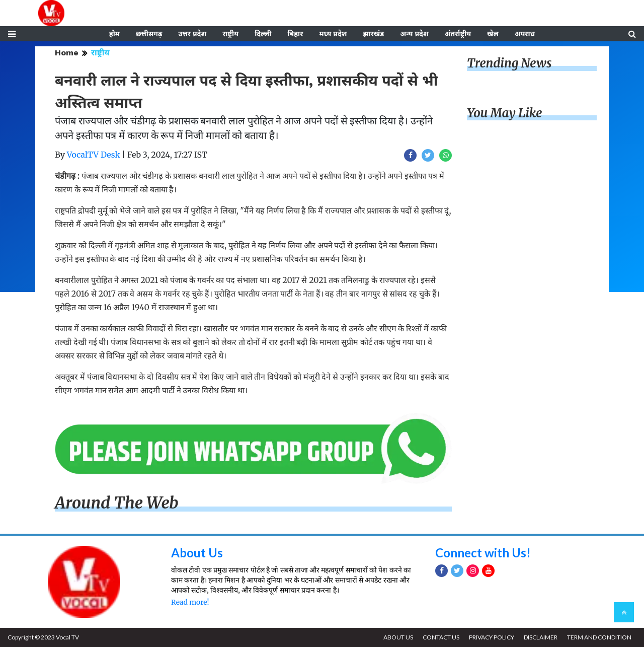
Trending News (509, 63)
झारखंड (373, 34)
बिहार (295, 34)
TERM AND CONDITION (599, 637)
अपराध (525, 34)
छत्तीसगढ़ (149, 34)
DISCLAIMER (541, 637)
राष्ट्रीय (230, 34)
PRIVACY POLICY (492, 637)
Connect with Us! (483, 553)
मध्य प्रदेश (333, 34)
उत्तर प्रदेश (192, 34)
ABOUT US (398, 637)
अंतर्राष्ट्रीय (458, 34)
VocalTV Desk (94, 155)
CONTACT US (441, 637)
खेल (493, 34)
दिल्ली (263, 34)
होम (114, 34)
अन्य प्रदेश (414, 34)
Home (67, 53)
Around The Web (117, 503)
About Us (197, 553)
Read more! (190, 602)
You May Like (505, 113)
